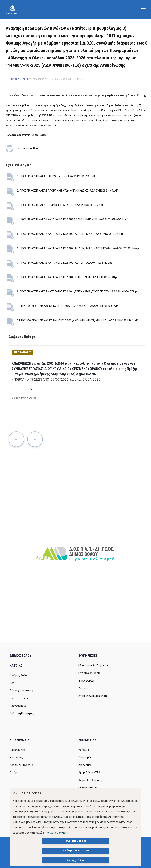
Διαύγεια (84, 688)
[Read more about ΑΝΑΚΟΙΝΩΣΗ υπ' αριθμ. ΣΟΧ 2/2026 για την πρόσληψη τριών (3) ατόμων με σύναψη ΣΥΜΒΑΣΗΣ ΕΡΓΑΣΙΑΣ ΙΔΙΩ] (22, 389)
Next (35, 439)
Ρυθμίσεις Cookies (76, 841)
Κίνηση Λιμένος (88, 788)
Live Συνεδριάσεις (89, 673)
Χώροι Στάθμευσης (90, 780)
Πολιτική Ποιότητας (22, 713)
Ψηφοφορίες (87, 681)
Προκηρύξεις (18, 750)
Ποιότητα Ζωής (19, 698)
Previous (16, 439)
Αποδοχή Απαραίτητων (76, 851)
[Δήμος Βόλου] (12, 9)
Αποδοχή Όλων (76, 860)
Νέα (12, 683)
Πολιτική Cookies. (56, 833)
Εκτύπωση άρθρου (28, 148)
